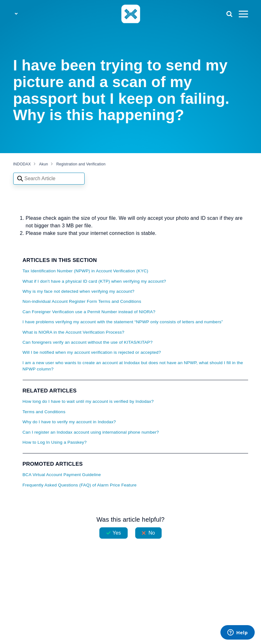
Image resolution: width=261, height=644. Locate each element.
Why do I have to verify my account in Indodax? (69, 422)
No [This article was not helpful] (152, 533)
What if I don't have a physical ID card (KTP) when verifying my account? (94, 281)
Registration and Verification (81, 164)
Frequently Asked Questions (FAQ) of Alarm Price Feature (80, 485)
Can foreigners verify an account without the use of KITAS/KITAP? (88, 342)
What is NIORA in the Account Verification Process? (74, 332)
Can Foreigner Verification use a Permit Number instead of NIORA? (89, 312)
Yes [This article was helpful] (117, 533)
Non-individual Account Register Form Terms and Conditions (82, 301)
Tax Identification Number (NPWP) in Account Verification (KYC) (86, 271)
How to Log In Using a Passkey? (55, 442)
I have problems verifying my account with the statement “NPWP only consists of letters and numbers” (123, 322)
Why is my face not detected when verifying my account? (79, 291)
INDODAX (22, 164)
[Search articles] (49, 179)
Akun (43, 164)
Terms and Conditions (44, 412)
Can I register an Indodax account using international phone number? (91, 432)
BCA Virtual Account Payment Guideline (62, 475)
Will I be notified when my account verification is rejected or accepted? (92, 352)
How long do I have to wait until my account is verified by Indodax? (88, 401)
